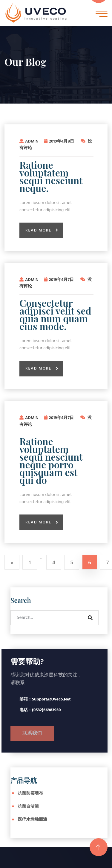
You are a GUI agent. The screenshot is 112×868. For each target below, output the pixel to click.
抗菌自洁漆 (28, 807)
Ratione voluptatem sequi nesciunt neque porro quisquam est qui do (51, 461)
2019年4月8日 (60, 141)
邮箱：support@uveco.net (45, 699)
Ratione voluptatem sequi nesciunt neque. (51, 176)
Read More (38, 230)
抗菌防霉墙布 (30, 793)
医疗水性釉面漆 (33, 820)
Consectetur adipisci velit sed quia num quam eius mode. (55, 315)
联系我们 (32, 734)
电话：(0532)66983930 (40, 710)
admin (29, 141)
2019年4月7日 (59, 280)
